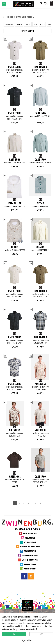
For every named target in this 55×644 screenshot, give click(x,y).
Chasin (40, 247)
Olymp (40, 203)
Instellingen (28, 640)
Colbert (28, 24)
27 (36, 503)
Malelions (15, 476)
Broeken (19, 24)
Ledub (15, 247)
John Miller (15, 203)
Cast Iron (40, 113)
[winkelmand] (52, 3)
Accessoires (9, 24)
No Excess (40, 384)
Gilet (35, 24)
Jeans (50, 24)
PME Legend (15, 67)
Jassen (42, 24)
